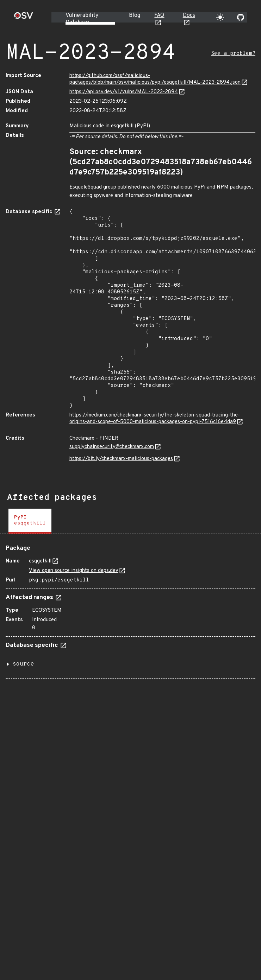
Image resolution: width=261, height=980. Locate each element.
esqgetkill (40, 561)
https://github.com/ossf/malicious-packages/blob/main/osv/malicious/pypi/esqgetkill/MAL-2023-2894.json (155, 79)
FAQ (159, 15)
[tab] (30, 521)
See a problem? (233, 54)
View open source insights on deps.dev (74, 571)
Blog (135, 15)
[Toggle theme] (220, 17)
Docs (189, 15)
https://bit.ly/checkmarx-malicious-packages (121, 459)
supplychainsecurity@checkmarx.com (112, 447)
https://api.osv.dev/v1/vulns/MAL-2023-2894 (124, 92)
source (23, 664)
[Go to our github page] (241, 17)
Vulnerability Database (82, 19)
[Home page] (24, 18)
